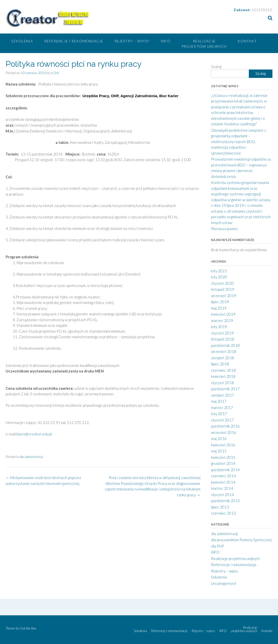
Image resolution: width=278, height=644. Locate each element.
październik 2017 (225, 389)
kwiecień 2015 (223, 457)
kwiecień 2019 (223, 314)
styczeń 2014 (222, 495)
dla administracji (31, 457)
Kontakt (247, 41)
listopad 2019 (223, 289)
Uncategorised (223, 583)
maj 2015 (219, 451)
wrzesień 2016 (224, 432)
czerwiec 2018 (223, 370)
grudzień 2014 (223, 463)
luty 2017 (219, 414)
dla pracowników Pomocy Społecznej (241, 540)
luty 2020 (219, 277)
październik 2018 (225, 345)
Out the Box (28, 628)
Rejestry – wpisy (132, 41)
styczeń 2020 (222, 283)
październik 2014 (225, 470)
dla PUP (218, 546)
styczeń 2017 (222, 420)
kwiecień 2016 (223, 445)
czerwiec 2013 (223, 513)
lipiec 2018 (220, 364)
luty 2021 (219, 271)
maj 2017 (219, 401)
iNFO (166, 41)
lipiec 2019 (220, 302)
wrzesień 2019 (224, 296)
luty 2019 (219, 327)
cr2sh (55, 73)
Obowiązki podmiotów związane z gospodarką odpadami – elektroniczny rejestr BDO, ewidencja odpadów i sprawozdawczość (239, 142)
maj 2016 (219, 438)
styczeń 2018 (222, 383)
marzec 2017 (222, 408)
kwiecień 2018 (223, 376)
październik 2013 (225, 501)
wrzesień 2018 (224, 351)
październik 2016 (225, 426)
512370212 (262, 10)
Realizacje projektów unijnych (204, 44)
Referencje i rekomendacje (74, 41)
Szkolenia (22, 41)
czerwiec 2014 (223, 476)
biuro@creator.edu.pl (34, 434)
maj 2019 (219, 308)
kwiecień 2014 (223, 482)
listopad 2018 (223, 339)
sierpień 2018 (223, 358)
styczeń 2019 (222, 333)
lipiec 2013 (220, 507)
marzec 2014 (222, 488)
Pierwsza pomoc (224, 229)
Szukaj (216, 66)
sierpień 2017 (223, 395)
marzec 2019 (222, 320)
